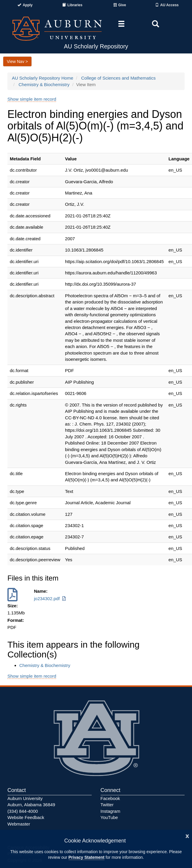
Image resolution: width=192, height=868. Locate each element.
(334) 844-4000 (23, 811)
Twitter (107, 805)
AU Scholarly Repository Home (43, 78)
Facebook (110, 798)
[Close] (187, 835)
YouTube (109, 817)
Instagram (111, 811)
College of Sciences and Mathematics (118, 78)
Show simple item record (32, 99)
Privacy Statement (87, 857)
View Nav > (17, 61)
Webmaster (19, 824)
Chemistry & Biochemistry (44, 84)
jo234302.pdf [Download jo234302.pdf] (50, 599)
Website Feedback (26, 817)
